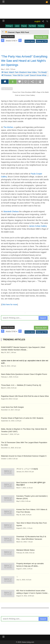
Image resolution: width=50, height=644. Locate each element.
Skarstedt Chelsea (11, 211)
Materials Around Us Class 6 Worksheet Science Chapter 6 (24, 456)
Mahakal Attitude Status (26, 550)
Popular (24, 26)
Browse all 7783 (42, 41)
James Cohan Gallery (38, 226)
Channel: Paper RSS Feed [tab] (17, 32)
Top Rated (32, 26)
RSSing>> (9, 26)
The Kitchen (8, 127)
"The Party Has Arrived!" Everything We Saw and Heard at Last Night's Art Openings (24, 61)
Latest (17, 26)
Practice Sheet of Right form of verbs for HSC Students (22, 418)
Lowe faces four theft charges (12, 407)
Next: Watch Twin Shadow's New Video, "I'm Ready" (24, 72)
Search (43, 318)
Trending (41, 26)
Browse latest (30, 41)
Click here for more (9, 304)
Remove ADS (41, 37)
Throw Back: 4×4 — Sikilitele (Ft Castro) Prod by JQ (21, 385)
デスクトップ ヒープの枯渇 (27, 469)
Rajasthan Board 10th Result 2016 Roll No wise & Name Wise (25, 396)
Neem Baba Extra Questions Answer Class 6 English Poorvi (24, 374)
